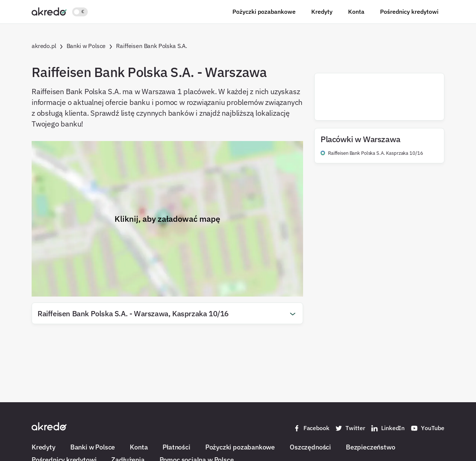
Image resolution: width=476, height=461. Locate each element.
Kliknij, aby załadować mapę (167, 219)
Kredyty (322, 12)
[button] (167, 313)
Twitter (350, 428)
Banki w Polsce (93, 447)
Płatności (176, 447)
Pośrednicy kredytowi (409, 12)
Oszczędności (310, 447)
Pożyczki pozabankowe (264, 12)
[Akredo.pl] (49, 11)
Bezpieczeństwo (370, 447)
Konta (356, 12)
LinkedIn (388, 428)
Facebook (311, 428)
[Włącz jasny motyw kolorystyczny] (80, 12)
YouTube (427, 428)
